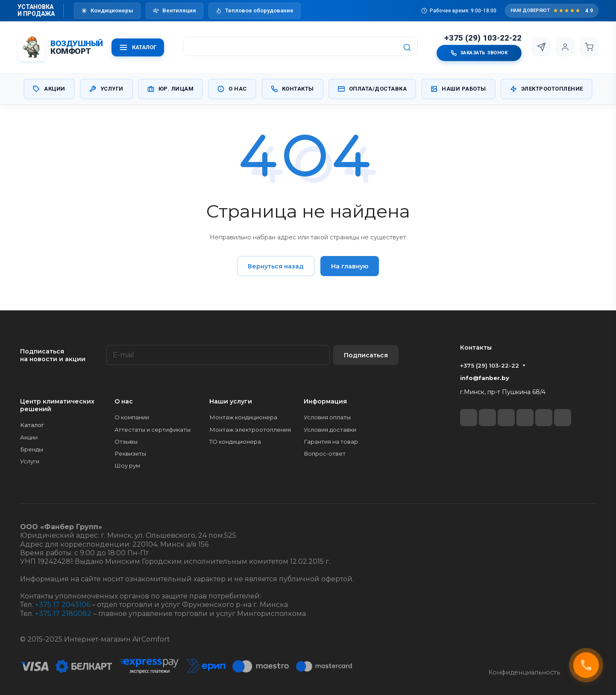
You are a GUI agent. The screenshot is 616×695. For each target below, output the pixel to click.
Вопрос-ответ (325, 454)
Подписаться (366, 355)
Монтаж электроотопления (250, 430)
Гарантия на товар (331, 442)
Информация (325, 401)
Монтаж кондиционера (243, 417)
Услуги (106, 89)
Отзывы (126, 442)
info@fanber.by (485, 378)
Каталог (32, 425)
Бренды (32, 449)
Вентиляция (175, 10)
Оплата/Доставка (373, 89)
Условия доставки (330, 430)
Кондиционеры (107, 10)
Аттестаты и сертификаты (153, 430)
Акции (49, 89)
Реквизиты (130, 454)
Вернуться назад (276, 266)
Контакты (292, 89)
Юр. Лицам (171, 89)
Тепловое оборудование (255, 10)
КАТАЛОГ (138, 47)
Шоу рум (127, 465)
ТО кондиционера (235, 442)
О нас (232, 89)
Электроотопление (547, 89)
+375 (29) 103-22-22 (483, 38)
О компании (132, 417)
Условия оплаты (327, 417)
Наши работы (458, 89)
